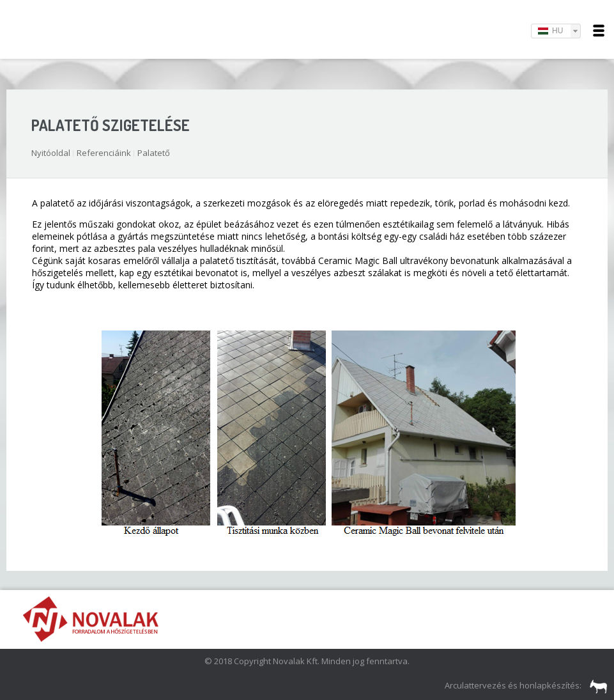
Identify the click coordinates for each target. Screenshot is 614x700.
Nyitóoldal (51, 153)
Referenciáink (104, 153)
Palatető (154, 153)
